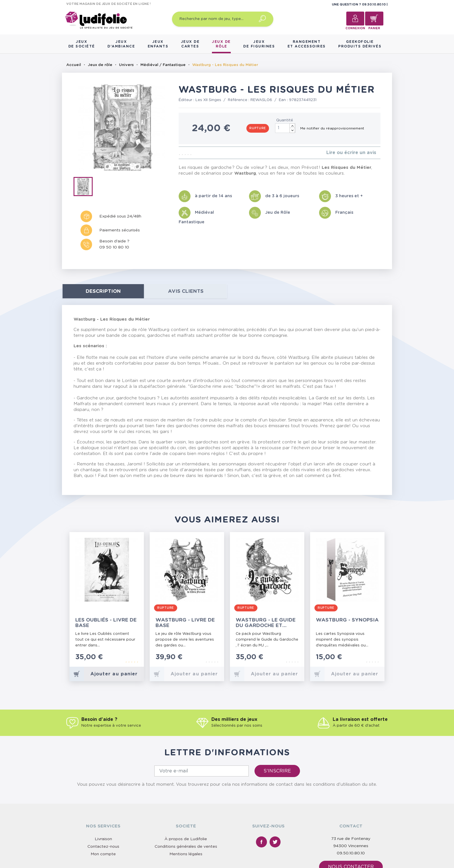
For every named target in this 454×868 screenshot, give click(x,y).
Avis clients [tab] (186, 291)
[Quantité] (285, 128)
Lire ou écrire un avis (351, 153)
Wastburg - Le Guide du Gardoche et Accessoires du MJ (266, 623)
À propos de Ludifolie (186, 839)
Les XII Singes (208, 100)
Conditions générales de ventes (186, 847)
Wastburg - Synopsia (347, 620)
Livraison (103, 839)
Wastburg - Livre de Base (185, 623)
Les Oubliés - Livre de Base (106, 623)
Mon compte (103, 854)
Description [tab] (103, 291)
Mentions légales (186, 854)
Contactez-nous (103, 847)
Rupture (258, 128)
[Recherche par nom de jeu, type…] (223, 19)
